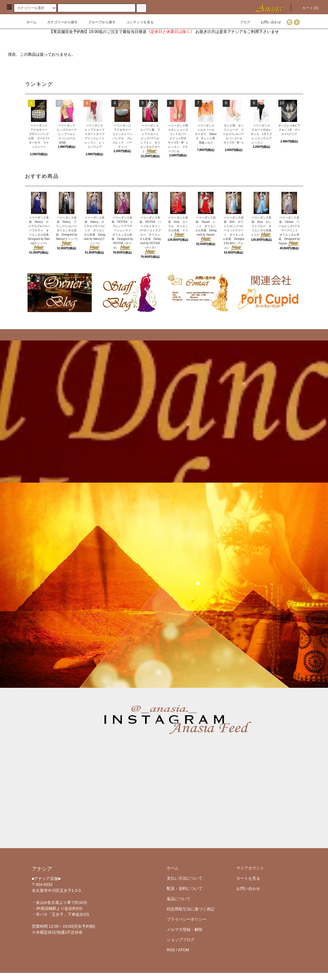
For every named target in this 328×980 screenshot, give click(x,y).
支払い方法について (185, 878)
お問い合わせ (268, 22)
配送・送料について (185, 888)
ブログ (242, 22)
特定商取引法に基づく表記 (191, 909)
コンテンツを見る (137, 22)
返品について (179, 899)
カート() (307, 8)
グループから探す (99, 22)
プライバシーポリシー (187, 919)
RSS (171, 950)
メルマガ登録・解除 (185, 929)
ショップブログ (181, 940)
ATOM (184, 950)
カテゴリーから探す (59, 22)
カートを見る (248, 878)
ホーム (32, 22)
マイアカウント (250, 868)
